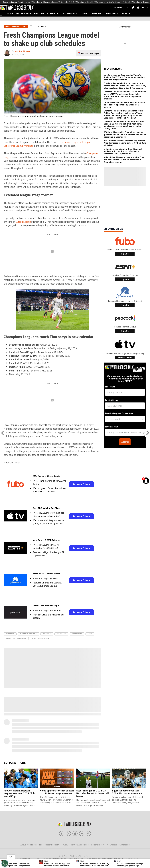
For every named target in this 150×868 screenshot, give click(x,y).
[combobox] (124, 419)
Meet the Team (52, 845)
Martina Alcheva (23, 51)
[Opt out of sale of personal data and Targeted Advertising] (5, 863)
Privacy (65, 845)
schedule (47, 634)
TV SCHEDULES (69, 13)
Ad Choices (112, 845)
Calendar (10, 634)
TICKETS (126, 13)
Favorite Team (112, 427)
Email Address (111, 400)
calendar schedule (28, 634)
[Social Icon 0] (62, 833)
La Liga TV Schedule (114, 2)
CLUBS (85, 13)
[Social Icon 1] (68, 833)
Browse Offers (82, 484)
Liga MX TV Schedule (95, 2)
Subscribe (125, 442)
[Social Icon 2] (75, 833)
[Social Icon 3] (82, 833)
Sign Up (125, 254)
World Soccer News (40, 638)
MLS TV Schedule (78, 2)
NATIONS (98, 13)
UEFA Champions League (16, 638)
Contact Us (125, 845)
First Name (110, 387)
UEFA (90, 634)
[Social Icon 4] (88, 833)
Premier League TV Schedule (29, 2)
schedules (61, 634)
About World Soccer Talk (31, 845)
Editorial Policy (98, 845)
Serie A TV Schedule (132, 2)
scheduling (77, 634)
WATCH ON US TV (50, 13)
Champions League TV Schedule (55, 2)
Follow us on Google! (90, 53)
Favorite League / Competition (119, 413)
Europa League (23, 222)
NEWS (10, 13)
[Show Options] (142, 419)
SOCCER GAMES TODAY (27, 13)
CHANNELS (112, 13)
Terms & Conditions (80, 845)
